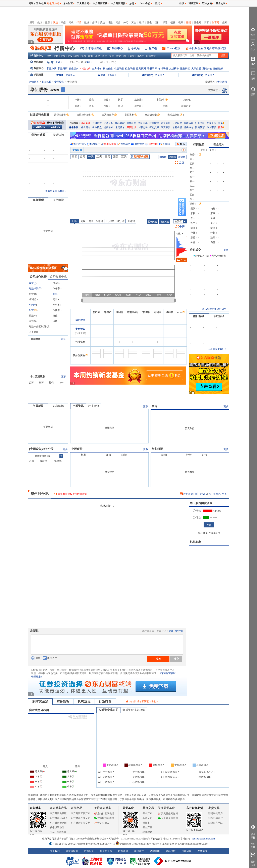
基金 (149, 23)
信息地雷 (58, 200)
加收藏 (43, 3)
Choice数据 (174, 48)
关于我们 (55, 851)
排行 (84, 56)
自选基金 (151, 56)
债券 (173, 23)
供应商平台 (106, 851)
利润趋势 (36, 339)
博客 (207, 23)
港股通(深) (197, 75)
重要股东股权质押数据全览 (72, 494)
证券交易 (207, 3)
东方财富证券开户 (81, 813)
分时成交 (195, 250)
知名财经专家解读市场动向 (144, 701)
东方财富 (35, 808)
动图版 (172, 157)
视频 (181, 23)
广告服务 (89, 851)
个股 (70, 56)
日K (74, 221)
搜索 (225, 23)
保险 (165, 23)
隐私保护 (171, 851)
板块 (77, 56)
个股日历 (77, 150)
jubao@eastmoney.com (204, 839)
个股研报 (119, 69)
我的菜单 (193, 3)
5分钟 (100, 221)
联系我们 (123, 851)
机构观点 (84, 701)
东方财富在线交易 (81, 818)
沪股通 (60, 75)
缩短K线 (164, 222)
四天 (116, 157)
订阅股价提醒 (140, 157)
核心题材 (120, 123)
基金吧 (198, 23)
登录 (171, 631)
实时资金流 (40, 701)
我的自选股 (38, 135)
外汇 (126, 23)
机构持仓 (189, 127)
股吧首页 (186, 494)
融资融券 (218, 69)
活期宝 (146, 823)
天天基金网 (83, 3)
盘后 (83, 157)
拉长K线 (152, 222)
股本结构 (154, 123)
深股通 (102, 75)
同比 (55, 294)
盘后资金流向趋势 (134, 710)
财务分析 (166, 123)
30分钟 (120, 221)
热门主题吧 (214, 494)
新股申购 (52, 69)
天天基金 (128, 808)
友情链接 (202, 851)
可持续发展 (72, 851)
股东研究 (131, 123)
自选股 (140, 56)
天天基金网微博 (168, 814)
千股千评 (152, 69)
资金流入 (70, 75)
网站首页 (33, 3)
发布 (158, 659)
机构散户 (108, 127)
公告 (154, 406)
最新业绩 (177, 127)
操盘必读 (86, 123)
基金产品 (147, 827)
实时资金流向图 (108, 710)
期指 (63, 23)
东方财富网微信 (104, 818)
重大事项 (211, 127)
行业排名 (105, 701)
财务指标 (63, 701)
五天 (124, 157)
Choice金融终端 (58, 832)
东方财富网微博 (104, 814)
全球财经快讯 (93, 48)
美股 (102, 23)
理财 (157, 23)
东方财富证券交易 (81, 823)
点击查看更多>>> (217, 349)
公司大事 (143, 123)
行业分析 (200, 123)
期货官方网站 (215, 823)
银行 (142, 23)
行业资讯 (94, 406)
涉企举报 (253, 836)
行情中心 (37, 56)
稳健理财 (147, 832)
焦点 (40, 23)
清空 (176, 659)
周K (83, 221)
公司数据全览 (58, 277)
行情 (79, 23)
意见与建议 (102, 823)
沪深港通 (37, 75)
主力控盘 (97, 127)
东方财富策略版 (58, 823)
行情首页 (34, 82)
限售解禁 (185, 69)
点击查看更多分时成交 (214, 309)
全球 (95, 23)
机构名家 (195, 542)
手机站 (136, 48)
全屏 (182, 162)
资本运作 (189, 123)
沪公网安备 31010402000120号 (133, 844)
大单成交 (125, 144)
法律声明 (155, 851)
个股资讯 (78, 406)
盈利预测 (141, 69)
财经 (32, 23)
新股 (55, 23)
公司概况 (97, 123)
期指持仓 (207, 69)
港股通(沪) (147, 75)
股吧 (189, 23)
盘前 (74, 157)
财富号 (216, 23)
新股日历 (63, 69)
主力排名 (97, 69)
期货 (118, 23)
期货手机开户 (215, 813)
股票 (48, 23)
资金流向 (74, 69)
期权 (71, 23)
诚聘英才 (139, 851)
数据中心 (117, 48)
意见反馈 (253, 846)
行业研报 (130, 69)
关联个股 (211, 123)
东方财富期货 (195, 808)
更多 (221, 123)
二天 (99, 157)
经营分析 (108, 123)
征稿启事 (187, 851)
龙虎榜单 (174, 69)
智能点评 (154, 127)
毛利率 (33, 305)
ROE (33, 310)
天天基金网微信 (168, 818)
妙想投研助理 (57, 827)
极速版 (182, 157)
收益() (33, 283)
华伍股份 (80, 320)
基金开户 (147, 813)
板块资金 (108, 69)
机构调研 (153, 144)
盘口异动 (199, 316)
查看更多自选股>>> (56, 191)
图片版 (163, 157)
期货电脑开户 (215, 818)
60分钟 (131, 221)
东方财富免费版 (58, 813)
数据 (87, 23)
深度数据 (131, 127)
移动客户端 (53, 3)
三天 (107, 157)
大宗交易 (196, 69)
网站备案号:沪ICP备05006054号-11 (97, 844)
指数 (49, 56)
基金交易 (147, 818)
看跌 (197, 518)
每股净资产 (35, 289)
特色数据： (75, 127)
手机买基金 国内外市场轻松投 (208, 48)
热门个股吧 (201, 494)
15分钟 (110, 221)
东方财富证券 (100, 3)
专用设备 (59, 82)
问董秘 (166, 144)
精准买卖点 (110, 144)
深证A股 (47, 82)
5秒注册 (179, 631)
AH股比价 (85, 69)
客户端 (153, 48)
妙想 (132, 3)
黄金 (134, 23)
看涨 (197, 511)
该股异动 (219, 316)
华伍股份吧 (80, 144)
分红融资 (177, 123)
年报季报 (163, 69)
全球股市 (37, 62)
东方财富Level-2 (58, 818)
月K (91, 221)
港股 (110, 23)
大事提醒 (38, 200)
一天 (91, 157)
